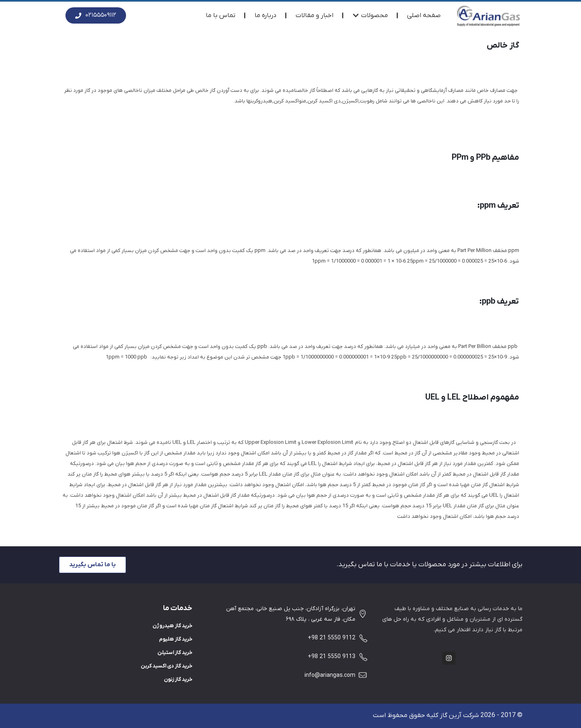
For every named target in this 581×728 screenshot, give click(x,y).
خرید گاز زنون (178, 679)
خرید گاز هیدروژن (172, 626)
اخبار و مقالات (314, 15)
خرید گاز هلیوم (176, 639)
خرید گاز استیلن (175, 653)
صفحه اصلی (424, 15)
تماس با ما (221, 15)
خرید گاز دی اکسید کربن (166, 666)
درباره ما (265, 15)
